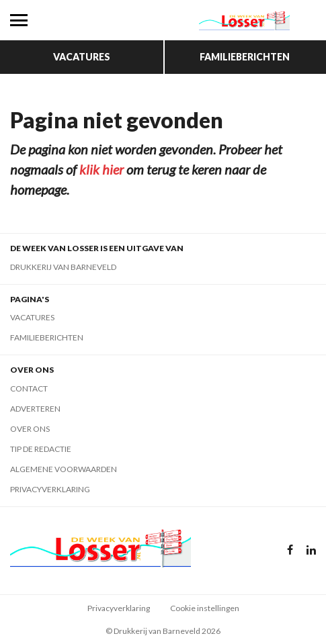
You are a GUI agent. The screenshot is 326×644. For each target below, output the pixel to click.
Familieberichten (245, 57)
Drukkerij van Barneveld (63, 267)
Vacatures (82, 57)
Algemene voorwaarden (64, 469)
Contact (29, 388)
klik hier (101, 169)
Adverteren (35, 409)
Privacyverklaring (50, 489)
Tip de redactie (41, 449)
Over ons (30, 429)
